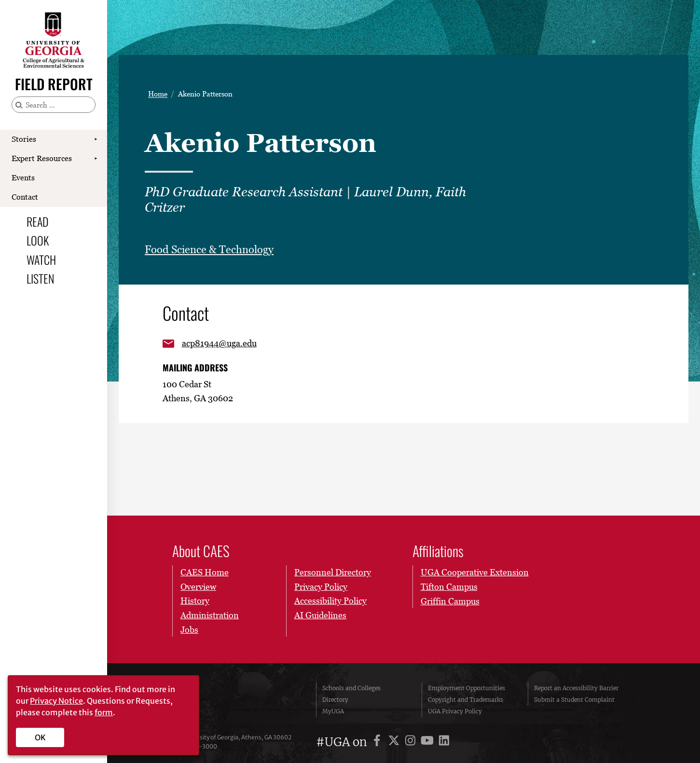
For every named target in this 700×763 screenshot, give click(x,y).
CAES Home (205, 572)
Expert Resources (42, 158)
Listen (40, 278)
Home (158, 94)
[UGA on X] (395, 742)
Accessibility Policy (330, 601)
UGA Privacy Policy (455, 711)
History (195, 601)
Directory (335, 700)
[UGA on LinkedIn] (444, 742)
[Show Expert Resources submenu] (96, 159)
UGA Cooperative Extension (475, 572)
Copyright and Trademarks (466, 700)
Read (38, 221)
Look (38, 240)
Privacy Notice (56, 701)
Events (23, 177)
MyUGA (333, 711)
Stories (24, 139)
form (104, 712)
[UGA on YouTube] (429, 742)
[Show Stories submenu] (96, 139)
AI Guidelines (320, 615)
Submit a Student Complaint (574, 700)
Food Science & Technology (209, 250)
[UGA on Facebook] (378, 742)
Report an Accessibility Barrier (576, 688)
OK (40, 737)
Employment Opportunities (467, 688)
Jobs (189, 630)
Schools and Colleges (351, 688)
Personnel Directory (333, 572)
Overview (198, 587)
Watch (41, 259)
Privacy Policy (321, 587)
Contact (25, 197)
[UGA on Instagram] (412, 742)
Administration (210, 615)
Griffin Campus (450, 601)
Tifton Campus (449, 587)
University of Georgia (238, 700)
